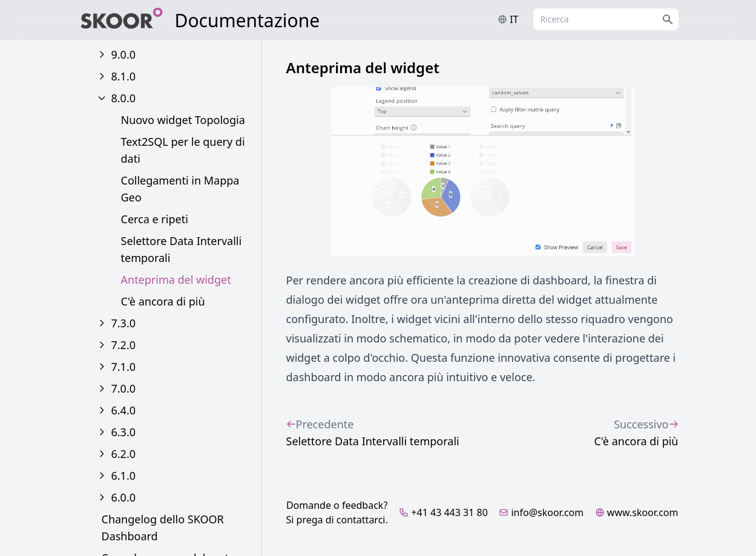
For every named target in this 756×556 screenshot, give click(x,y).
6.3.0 (124, 432)
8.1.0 (124, 76)
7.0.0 (124, 388)
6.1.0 (124, 476)
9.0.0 (124, 54)
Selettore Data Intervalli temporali (182, 249)
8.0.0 (124, 98)
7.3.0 (124, 323)
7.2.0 (124, 345)
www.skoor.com (637, 512)
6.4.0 (124, 410)
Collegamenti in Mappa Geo (180, 189)
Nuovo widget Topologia (183, 120)
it (508, 19)
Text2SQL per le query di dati (183, 150)
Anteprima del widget (176, 280)
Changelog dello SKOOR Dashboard (163, 528)
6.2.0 (124, 454)
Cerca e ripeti (155, 219)
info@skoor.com (541, 512)
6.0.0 (124, 497)
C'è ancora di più (163, 301)
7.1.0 (124, 367)
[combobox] (606, 19)
